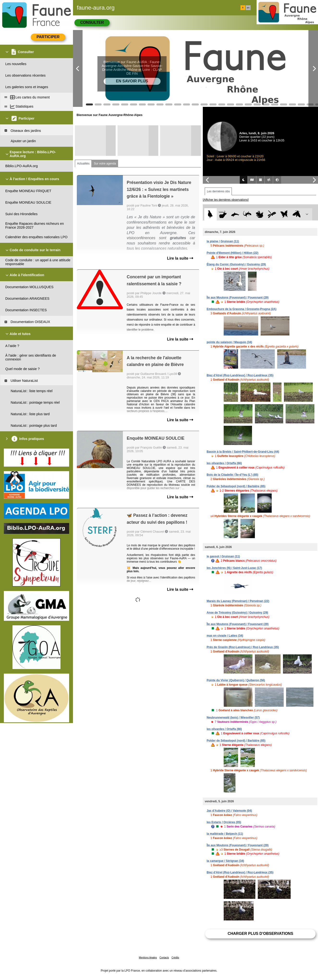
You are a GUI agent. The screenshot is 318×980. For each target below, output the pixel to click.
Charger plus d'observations (260, 934)
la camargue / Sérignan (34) (225, 861)
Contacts (164, 958)
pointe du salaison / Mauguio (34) (229, 342)
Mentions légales (148, 958)
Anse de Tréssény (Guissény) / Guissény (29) (237, 613)
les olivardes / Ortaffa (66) (224, 463)
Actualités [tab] (83, 164)
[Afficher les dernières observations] (226, 200)
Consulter (92, 22)
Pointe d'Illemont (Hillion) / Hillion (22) (233, 253)
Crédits (175, 958)
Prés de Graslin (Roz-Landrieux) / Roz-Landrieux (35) (243, 647)
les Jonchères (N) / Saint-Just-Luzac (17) (234, 568)
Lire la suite (180, 258)
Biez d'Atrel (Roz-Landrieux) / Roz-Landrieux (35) (240, 375)
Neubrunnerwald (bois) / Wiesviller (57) (233, 718)
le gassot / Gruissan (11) (223, 556)
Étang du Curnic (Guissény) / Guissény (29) (236, 264)
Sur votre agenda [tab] (105, 164)
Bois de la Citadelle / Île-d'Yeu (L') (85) (232, 475)
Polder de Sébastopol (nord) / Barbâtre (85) (236, 486)
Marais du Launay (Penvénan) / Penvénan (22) (238, 601)
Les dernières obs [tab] (218, 191)
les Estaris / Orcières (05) (224, 822)
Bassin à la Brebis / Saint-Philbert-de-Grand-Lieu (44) (243, 452)
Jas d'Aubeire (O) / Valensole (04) (229, 811)
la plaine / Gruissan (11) (223, 241)
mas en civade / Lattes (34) (225, 636)
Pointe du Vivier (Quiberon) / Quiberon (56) (236, 680)
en (248, 8)
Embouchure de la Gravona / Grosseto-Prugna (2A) (242, 309)
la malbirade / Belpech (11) (225, 834)
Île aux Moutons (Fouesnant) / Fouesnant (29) (238, 298)
